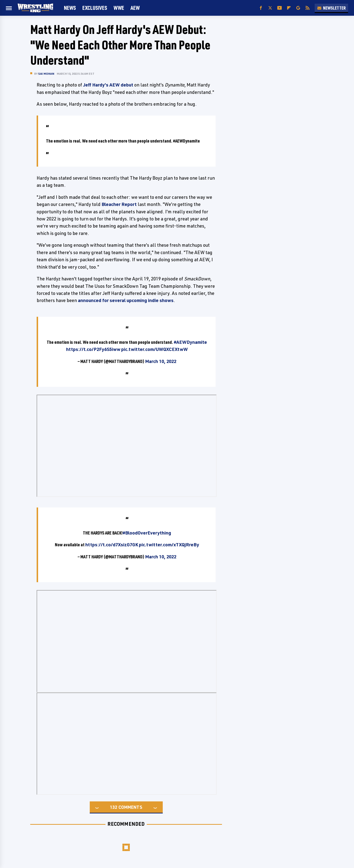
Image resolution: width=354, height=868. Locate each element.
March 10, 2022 (161, 361)
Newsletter (331, 8)
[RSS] (308, 8)
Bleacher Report (119, 204)
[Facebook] (261, 8)
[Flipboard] (289, 8)
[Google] (298, 8)
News (70, 8)
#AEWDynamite (190, 342)
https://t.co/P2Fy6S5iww (93, 349)
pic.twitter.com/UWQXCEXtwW (155, 349)
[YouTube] (280, 8)
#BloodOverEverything (147, 533)
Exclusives (95, 8)
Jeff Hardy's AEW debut (108, 85)
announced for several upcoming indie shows (126, 300)
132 (114, 807)
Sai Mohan (46, 74)
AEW (135, 8)
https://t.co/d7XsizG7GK (112, 545)
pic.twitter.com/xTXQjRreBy (169, 545)
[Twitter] (270, 8)
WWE (119, 8)
